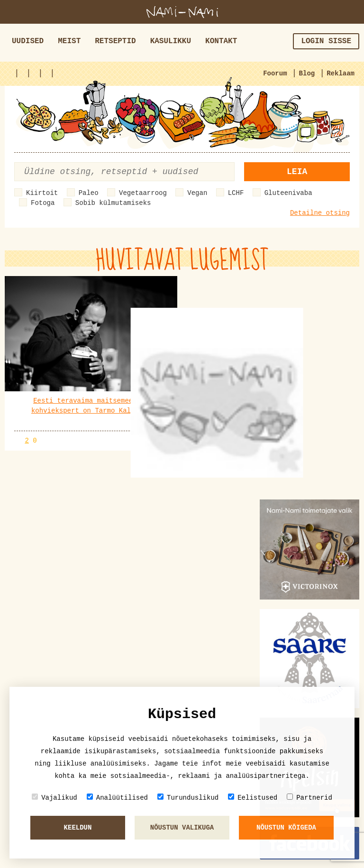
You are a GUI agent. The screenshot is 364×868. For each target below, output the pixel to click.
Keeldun (78, 828)
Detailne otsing (320, 213)
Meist (69, 41)
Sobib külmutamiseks (113, 203)
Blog (307, 74)
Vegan (197, 193)
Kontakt (221, 41)
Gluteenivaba (288, 193)
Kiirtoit (42, 193)
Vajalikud (55, 798)
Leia (297, 172)
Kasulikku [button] (171, 41)
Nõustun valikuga (182, 828)
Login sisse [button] (326, 41)
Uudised (28, 41)
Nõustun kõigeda (286, 828)
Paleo (89, 193)
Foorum (275, 74)
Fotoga (43, 203)
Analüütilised (117, 798)
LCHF (236, 193)
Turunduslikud (188, 798)
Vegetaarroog (143, 193)
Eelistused (253, 798)
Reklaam (341, 74)
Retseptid (115, 41)
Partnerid (309, 798)
